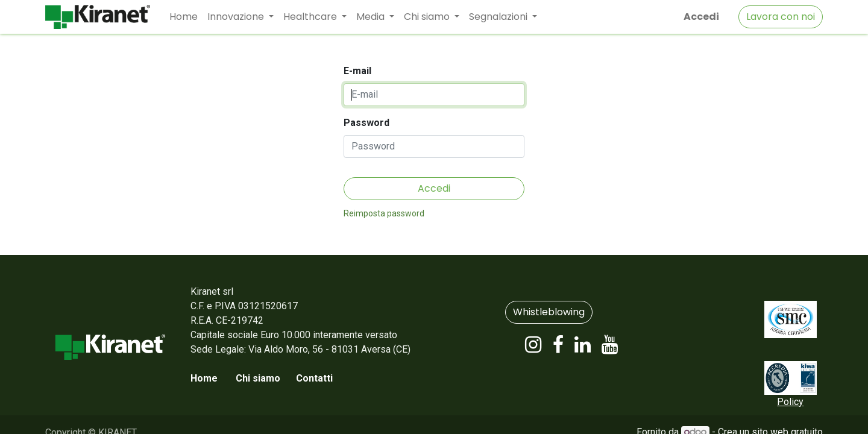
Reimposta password (384, 213)
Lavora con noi (781, 17)
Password (366, 123)
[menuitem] (184, 17)
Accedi (701, 17)
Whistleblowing (549, 312)
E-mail (357, 71)
